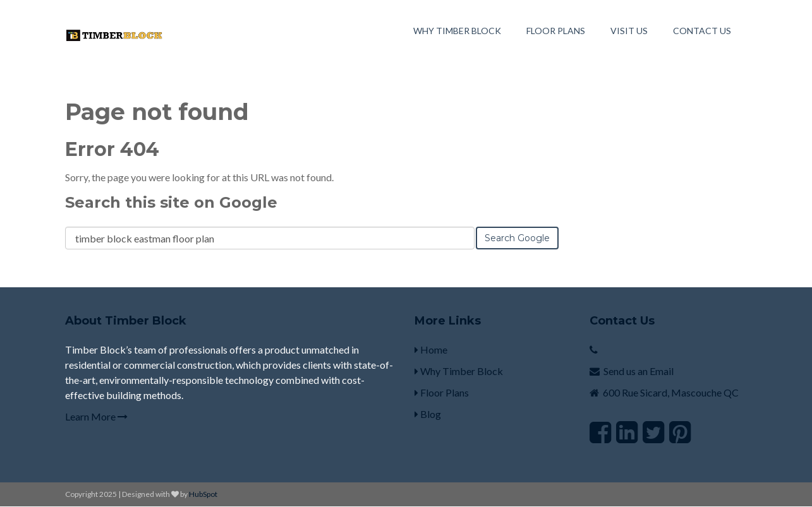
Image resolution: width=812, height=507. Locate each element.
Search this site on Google (171, 202)
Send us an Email (639, 371)
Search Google (517, 238)
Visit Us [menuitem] (629, 31)
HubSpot (203, 494)
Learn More (96, 416)
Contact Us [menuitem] (702, 31)
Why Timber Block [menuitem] (457, 31)
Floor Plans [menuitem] (556, 31)
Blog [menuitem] (428, 414)
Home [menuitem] (431, 349)
